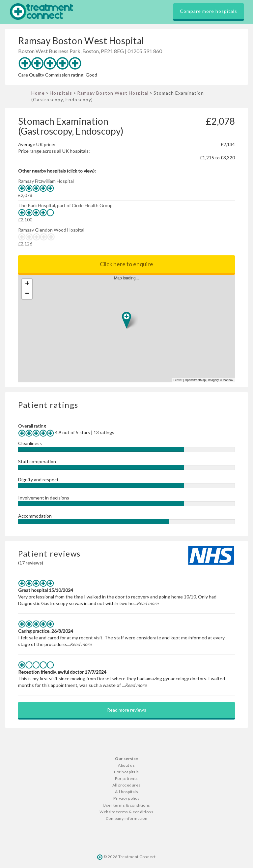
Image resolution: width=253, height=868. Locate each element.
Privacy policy (126, 798)
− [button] (27, 294)
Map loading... (129, 329)
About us (126, 765)
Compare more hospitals (209, 11)
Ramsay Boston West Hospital (113, 93)
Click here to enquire (126, 264)
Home (38, 93)
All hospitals (127, 792)
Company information (127, 818)
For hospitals (126, 772)
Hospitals (61, 93)
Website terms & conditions (126, 812)
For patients (126, 778)
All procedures (126, 785)
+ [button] (27, 284)
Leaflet (178, 380)
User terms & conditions (126, 805)
